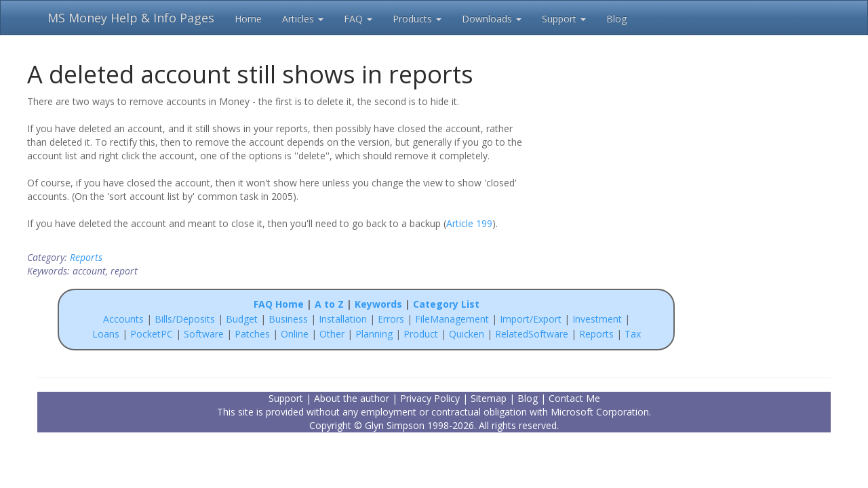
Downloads (492, 19)
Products (417, 19)
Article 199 (469, 223)
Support (564, 19)
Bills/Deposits (185, 319)
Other (332, 334)
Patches (252, 334)
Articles (303, 19)
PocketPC (152, 334)
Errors (392, 319)
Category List (446, 304)
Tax (633, 334)
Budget (242, 319)
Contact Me (574, 398)
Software (204, 334)
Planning (374, 334)
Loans (106, 334)
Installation (344, 319)
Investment (597, 319)
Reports (86, 257)
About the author (352, 398)
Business (290, 319)
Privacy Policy (430, 398)
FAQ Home (279, 304)
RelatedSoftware (532, 334)
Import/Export (531, 319)
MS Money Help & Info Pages (131, 18)
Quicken (467, 334)
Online (295, 334)
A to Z (329, 304)
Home (248, 19)
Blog (616, 19)
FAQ (358, 19)
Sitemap (489, 398)
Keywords (378, 304)
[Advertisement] (618, 182)
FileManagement (452, 319)
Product (421, 334)
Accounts (123, 319)
